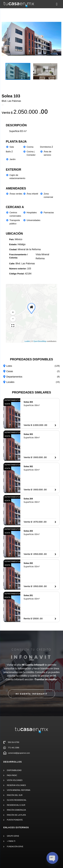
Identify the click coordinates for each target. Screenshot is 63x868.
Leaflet (27, 341)
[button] (57, 4)
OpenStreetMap (40, 341)
